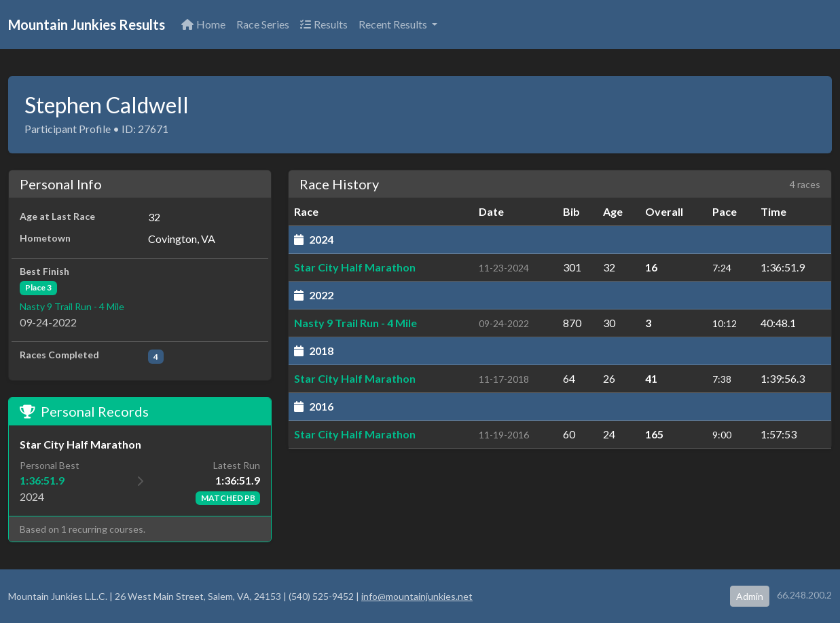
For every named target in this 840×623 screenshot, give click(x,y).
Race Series (263, 24)
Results (324, 24)
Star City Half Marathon (355, 267)
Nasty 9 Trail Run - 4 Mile (72, 306)
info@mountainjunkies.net (417, 596)
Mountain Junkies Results (87, 24)
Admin (750, 596)
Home (203, 24)
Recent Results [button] (394, 24)
